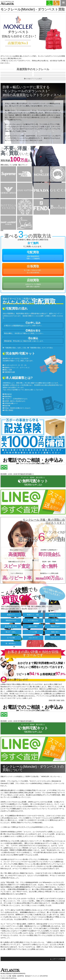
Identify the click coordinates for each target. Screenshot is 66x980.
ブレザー (16, 79)
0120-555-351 (56, 3)
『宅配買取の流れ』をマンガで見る (41, 354)
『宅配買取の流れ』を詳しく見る (15, 354)
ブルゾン (50, 74)
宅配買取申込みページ (21, 331)
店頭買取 (33, 289)
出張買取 (33, 275)
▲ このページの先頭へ (58, 965)
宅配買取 (33, 261)
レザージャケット (50, 79)
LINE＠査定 (49, 3)
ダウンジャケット (16, 74)
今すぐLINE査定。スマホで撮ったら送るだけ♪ (34, 506)
